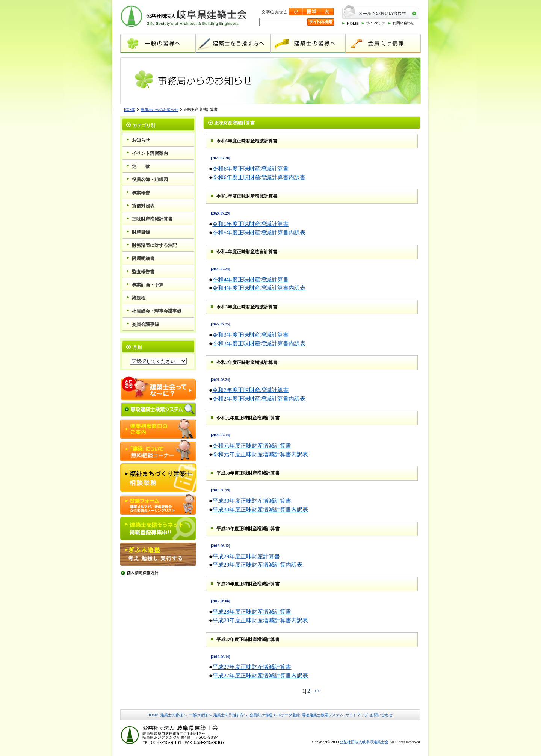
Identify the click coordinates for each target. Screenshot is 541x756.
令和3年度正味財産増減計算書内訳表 (259, 343)
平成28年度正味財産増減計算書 (252, 612)
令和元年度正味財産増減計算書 (252, 445)
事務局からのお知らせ (159, 110)
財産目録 (141, 232)
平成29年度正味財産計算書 (246, 556)
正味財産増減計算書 (152, 219)
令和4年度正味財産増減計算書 (250, 279)
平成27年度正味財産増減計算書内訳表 (260, 675)
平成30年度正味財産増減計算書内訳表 (260, 509)
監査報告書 (143, 272)
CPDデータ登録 (287, 715)
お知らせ (141, 140)
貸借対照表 (143, 206)
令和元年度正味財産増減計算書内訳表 (260, 454)
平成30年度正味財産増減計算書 (252, 501)
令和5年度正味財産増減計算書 (250, 224)
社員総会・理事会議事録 (157, 311)
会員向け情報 (261, 715)
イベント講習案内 (150, 153)
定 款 (141, 166)
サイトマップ (357, 715)
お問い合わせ (381, 715)
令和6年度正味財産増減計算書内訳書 (259, 177)
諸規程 (139, 298)
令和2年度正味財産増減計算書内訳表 (259, 398)
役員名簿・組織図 (150, 180)
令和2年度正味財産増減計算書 (250, 390)
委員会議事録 (145, 324)
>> (317, 691)
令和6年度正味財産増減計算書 (250, 169)
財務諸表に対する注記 (154, 245)
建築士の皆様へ (174, 715)
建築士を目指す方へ (230, 715)
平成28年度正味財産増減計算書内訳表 (260, 620)
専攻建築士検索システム (323, 715)
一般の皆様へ (200, 715)
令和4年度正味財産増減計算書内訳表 (259, 288)
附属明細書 (143, 259)
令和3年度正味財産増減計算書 (250, 335)
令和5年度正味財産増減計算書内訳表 (259, 232)
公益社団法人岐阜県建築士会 (364, 742)
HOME (129, 110)
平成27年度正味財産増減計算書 (252, 667)
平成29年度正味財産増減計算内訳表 (257, 565)
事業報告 (141, 193)
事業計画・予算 (148, 285)
